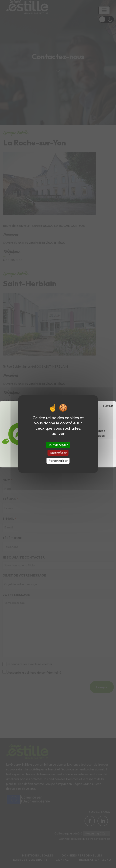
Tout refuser (58, 453)
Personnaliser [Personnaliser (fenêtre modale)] (58, 461)
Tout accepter (58, 445)
